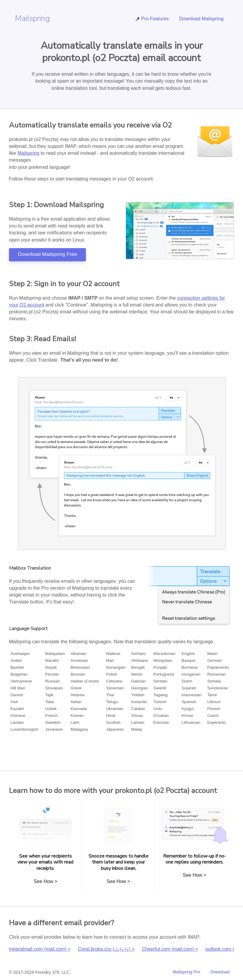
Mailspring (32, 18)
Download (220, 972)
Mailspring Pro (186, 972)
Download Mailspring (201, 19)
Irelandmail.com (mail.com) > (40, 949)
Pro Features (152, 19)
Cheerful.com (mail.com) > (170, 949)
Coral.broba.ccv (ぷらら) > (106, 949)
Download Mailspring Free (47, 254)
